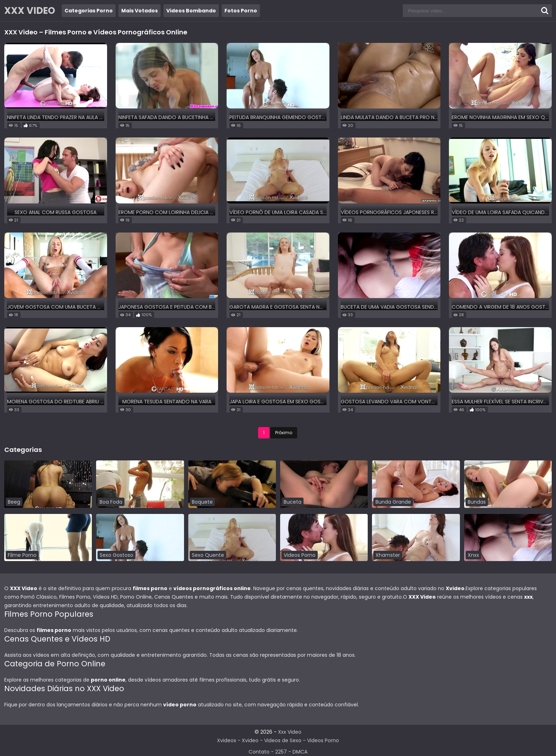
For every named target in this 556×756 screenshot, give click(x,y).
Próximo (284, 433)
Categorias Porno (89, 11)
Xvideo (250, 740)
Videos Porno (323, 740)
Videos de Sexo (283, 740)
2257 (281, 752)
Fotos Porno (241, 11)
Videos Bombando (191, 11)
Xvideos (227, 740)
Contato (259, 752)
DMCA (300, 752)
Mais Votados (140, 11)
